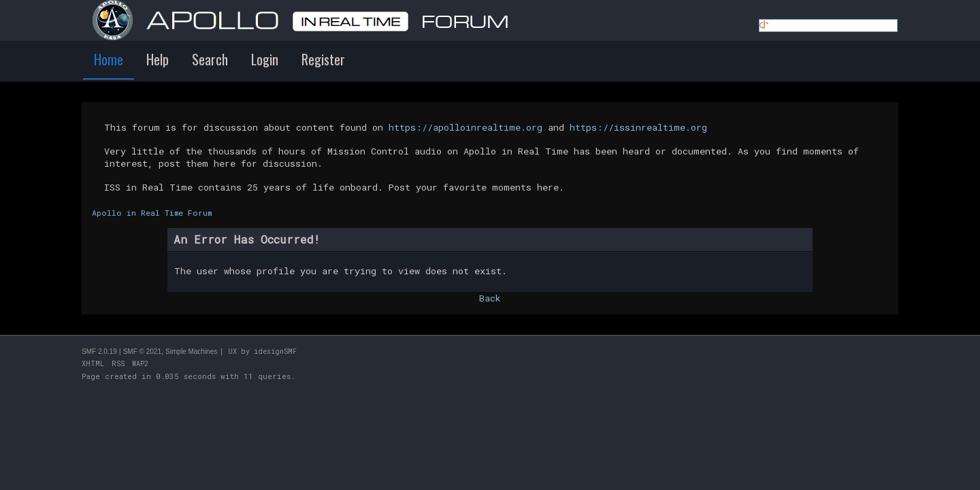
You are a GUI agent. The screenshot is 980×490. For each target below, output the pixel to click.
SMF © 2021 (142, 352)
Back (490, 298)
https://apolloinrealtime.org (465, 127)
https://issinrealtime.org (638, 127)
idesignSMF (275, 352)
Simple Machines (191, 352)
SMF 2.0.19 (99, 352)
